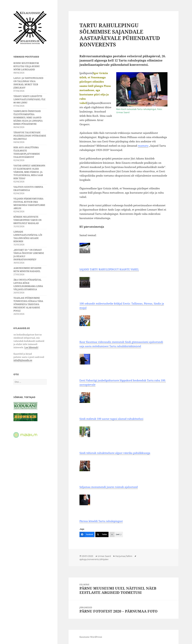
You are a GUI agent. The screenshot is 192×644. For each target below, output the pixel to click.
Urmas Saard (104, 556)
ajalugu (83, 559)
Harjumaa (120, 556)
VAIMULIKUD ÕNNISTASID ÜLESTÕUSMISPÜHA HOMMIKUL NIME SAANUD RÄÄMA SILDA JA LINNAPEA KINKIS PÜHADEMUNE (28, 118)
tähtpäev (104, 559)
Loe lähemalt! (31, 347)
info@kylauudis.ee (23, 360)
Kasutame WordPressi (91, 637)
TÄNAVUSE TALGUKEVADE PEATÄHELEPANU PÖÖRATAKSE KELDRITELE (30, 136)
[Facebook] (87, 534)
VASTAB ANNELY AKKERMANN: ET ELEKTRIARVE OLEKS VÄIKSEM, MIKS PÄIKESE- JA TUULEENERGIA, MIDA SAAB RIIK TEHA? (30, 172)
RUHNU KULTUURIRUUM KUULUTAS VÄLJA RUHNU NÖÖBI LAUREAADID (27, 66)
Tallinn (129, 556)
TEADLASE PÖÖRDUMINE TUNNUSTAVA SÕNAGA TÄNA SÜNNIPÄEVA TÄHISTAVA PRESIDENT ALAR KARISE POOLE (28, 304)
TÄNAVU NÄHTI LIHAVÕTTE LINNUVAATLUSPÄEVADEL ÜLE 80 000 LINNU (29, 99)
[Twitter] (102, 534)
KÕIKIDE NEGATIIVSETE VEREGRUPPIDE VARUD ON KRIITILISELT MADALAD (27, 220)
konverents (93, 559)
